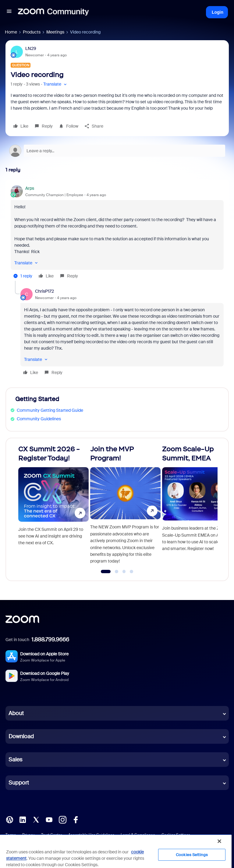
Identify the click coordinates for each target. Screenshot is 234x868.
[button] (9, 12)
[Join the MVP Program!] (125, 507)
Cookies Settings (192, 855)
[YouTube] (49, 819)
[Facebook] (76, 819)
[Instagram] (62, 819)
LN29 (31, 48)
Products (32, 32)
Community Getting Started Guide (50, 410)
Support (19, 783)
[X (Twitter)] (36, 819)
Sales (15, 760)
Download (21, 736)
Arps (30, 188)
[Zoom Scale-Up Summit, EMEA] (197, 507)
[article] (117, 233)
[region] (116, 851)
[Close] (219, 841)
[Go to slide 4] (132, 572)
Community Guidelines (39, 419)
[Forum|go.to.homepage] (53, 12)
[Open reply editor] (117, 151)
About (16, 713)
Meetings (55, 32)
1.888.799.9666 (50, 640)
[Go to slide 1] (106, 572)
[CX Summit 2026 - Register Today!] (53, 507)
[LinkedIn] (23, 819)
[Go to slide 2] (117, 572)
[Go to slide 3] (124, 572)
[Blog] (9, 819)
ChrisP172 (44, 291)
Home (11, 32)
